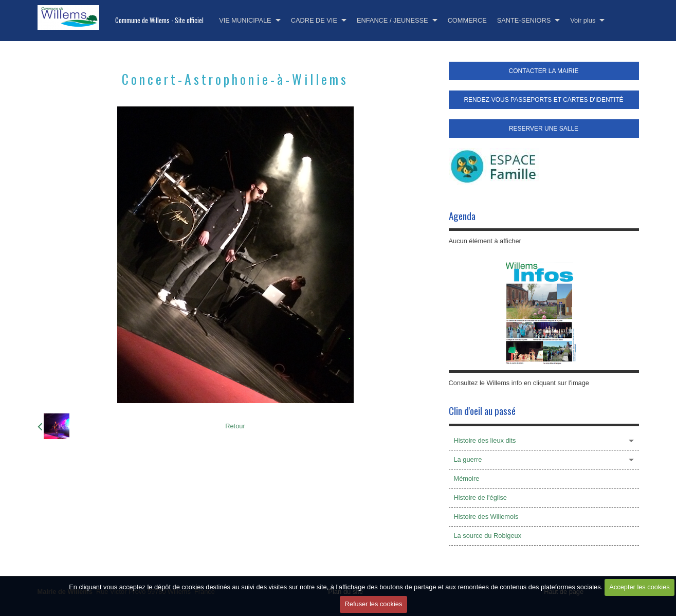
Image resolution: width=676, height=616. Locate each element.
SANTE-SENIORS (524, 20)
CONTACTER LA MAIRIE (544, 71)
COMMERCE (467, 20)
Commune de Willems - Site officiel (159, 20)
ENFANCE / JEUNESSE (392, 20)
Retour (235, 426)
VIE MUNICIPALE (245, 20)
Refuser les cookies (374, 604)
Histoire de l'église (480, 497)
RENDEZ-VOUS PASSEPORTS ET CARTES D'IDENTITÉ (543, 100)
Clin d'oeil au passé (482, 411)
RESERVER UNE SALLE (544, 129)
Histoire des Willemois (486, 517)
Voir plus (583, 20)
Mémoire (467, 478)
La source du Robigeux (488, 536)
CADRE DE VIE (314, 20)
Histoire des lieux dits (485, 440)
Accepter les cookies (639, 587)
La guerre (468, 459)
